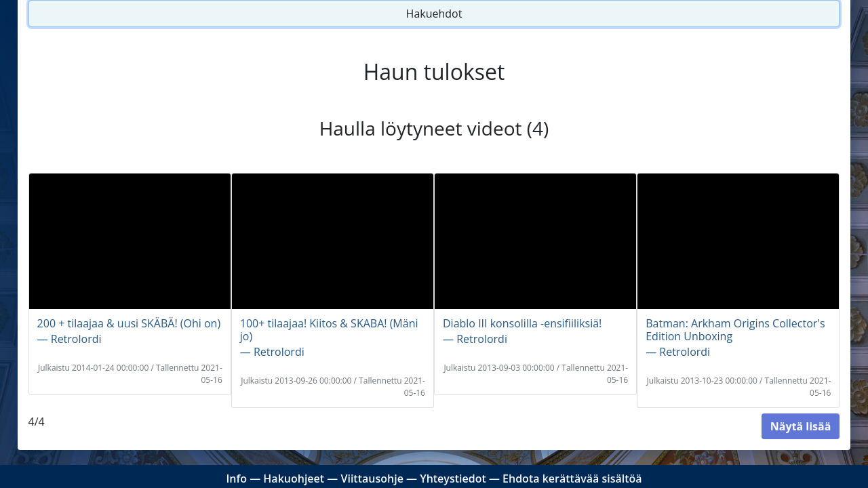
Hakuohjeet (294, 479)
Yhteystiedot (453, 479)
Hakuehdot (434, 14)
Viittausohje (372, 479)
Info (236, 479)
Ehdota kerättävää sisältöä (572, 479)
